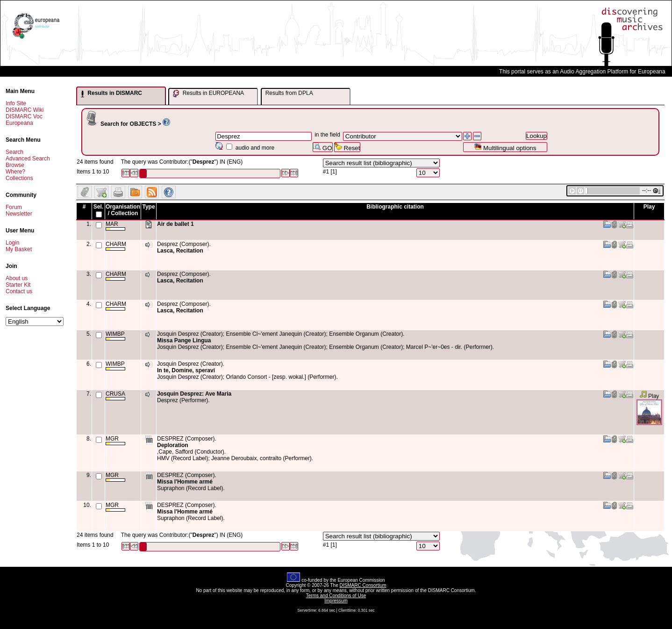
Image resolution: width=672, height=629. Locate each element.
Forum (14, 207)
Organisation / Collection (123, 210)
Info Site (16, 103)
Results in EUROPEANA (208, 94)
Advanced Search (28, 159)
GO (322, 147)
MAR (115, 226)
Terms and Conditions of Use (336, 596)
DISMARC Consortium (363, 585)
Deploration (173, 445)
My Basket (19, 249)
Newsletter (19, 214)
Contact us (19, 291)
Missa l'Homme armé (185, 482)
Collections (19, 178)
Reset (347, 147)
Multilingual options (505, 147)
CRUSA (115, 395)
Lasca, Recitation (180, 251)
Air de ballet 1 (175, 224)
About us (17, 278)
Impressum (336, 601)
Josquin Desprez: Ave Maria (194, 394)
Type (148, 207)
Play (649, 396)
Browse (15, 165)
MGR (115, 440)
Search (14, 152)
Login (12, 243)
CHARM (116, 246)
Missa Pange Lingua (184, 340)
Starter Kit (18, 285)
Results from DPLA (289, 93)
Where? (15, 172)
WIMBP (115, 336)
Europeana (19, 123)
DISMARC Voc (24, 116)
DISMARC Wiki (25, 110)
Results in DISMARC (111, 94)
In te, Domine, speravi (186, 370)
